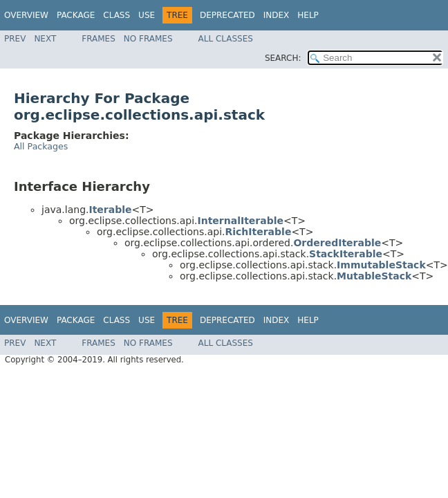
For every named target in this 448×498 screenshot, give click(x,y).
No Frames (148, 39)
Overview (26, 15)
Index (277, 15)
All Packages (41, 146)
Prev (15, 39)
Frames (99, 39)
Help (308, 15)
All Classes (226, 39)
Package (76, 15)
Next (45, 39)
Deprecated (227, 15)
